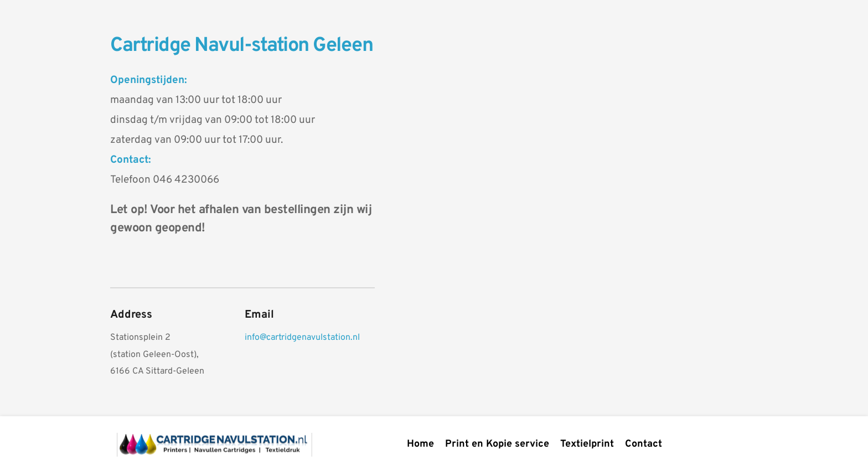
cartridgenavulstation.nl (313, 338)
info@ (255, 338)
